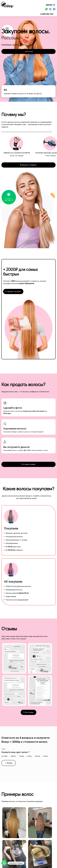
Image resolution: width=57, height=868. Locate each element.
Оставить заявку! (29, 464)
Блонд (28, 756)
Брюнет (12, 756)
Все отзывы (29, 712)
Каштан (36, 756)
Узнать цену (29, 51)
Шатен (45, 756)
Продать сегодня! (14, 291)
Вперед (10, 763)
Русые (4, 756)
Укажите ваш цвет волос (15, 752)
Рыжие (21, 756)
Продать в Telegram (29, 165)
